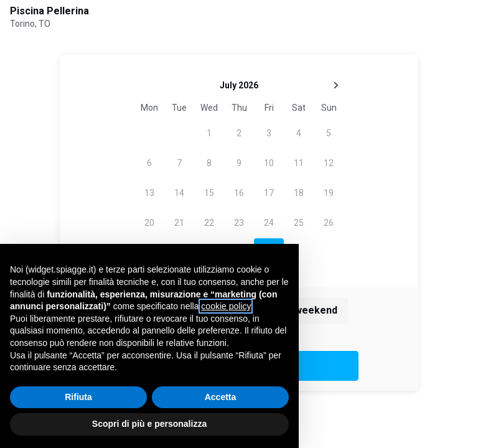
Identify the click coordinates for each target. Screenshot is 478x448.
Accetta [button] (221, 397)
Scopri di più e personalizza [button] (149, 424)
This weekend (304, 310)
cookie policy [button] (226, 306)
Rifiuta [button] (78, 397)
